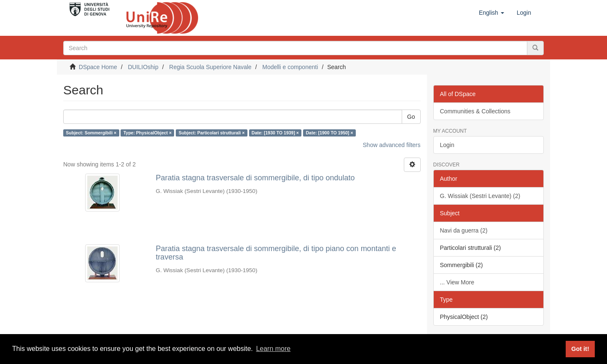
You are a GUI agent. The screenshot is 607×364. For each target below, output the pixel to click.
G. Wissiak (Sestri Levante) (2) (480, 196)
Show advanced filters (392, 145)
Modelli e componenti (290, 67)
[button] (492, 13)
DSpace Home (98, 67)
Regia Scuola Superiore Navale (210, 67)
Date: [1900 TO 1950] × (329, 133)
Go (411, 117)
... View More (457, 282)
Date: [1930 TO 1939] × (275, 133)
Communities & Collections (475, 111)
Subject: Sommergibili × (91, 133)
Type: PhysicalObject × (148, 133)
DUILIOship (143, 67)
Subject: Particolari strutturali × (212, 133)
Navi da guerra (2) (464, 230)
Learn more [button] (273, 349)
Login (447, 145)
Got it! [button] (580, 349)
